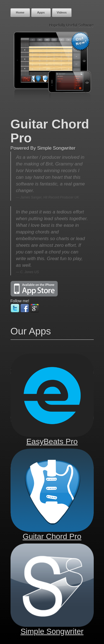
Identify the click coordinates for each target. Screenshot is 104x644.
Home (20, 12)
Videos (62, 12)
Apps (41, 12)
